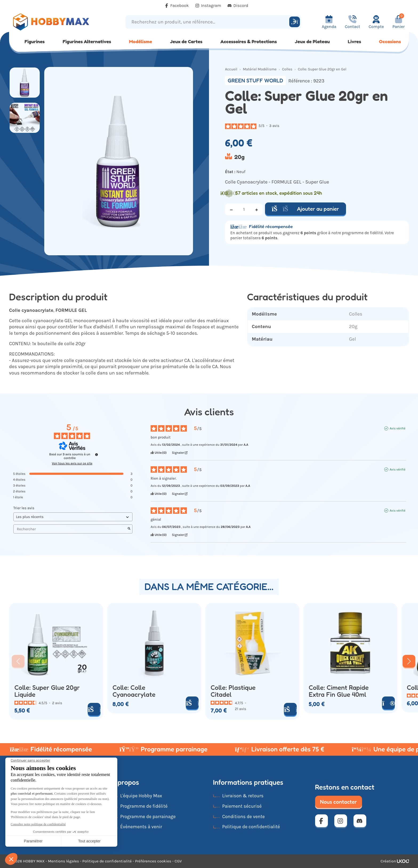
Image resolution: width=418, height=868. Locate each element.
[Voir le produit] (388, 703)
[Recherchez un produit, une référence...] (208, 22)
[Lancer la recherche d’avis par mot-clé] (129, 529)
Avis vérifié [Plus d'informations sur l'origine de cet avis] (397, 428)
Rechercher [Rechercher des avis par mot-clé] (70, 529)
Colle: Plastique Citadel (233, 691)
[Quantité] (244, 209)
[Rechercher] (295, 22)
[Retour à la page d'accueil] (59, 22)
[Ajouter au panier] (94, 709)
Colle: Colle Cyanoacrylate (134, 691)
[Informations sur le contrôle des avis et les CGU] (97, 455)
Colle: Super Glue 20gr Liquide (47, 691)
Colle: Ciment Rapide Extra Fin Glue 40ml (339, 691)
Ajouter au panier (306, 209)
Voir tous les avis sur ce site (72, 463)
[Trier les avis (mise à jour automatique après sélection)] (73, 517)
